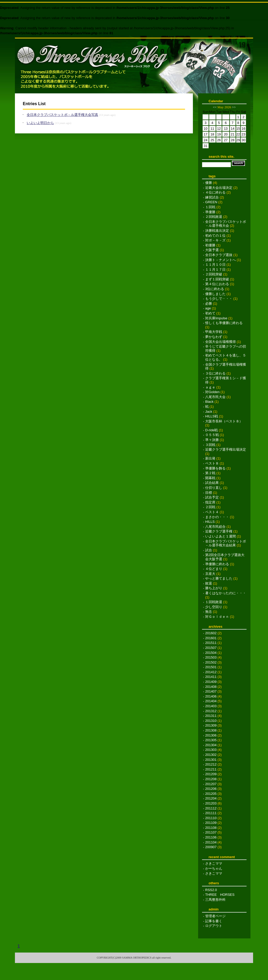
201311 (211, 716)
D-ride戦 (211, 430)
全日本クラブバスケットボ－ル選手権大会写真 (62, 115)
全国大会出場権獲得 (220, 342)
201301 (211, 760)
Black (209, 402)
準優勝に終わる (217, 564)
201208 (211, 779)
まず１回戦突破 (217, 279)
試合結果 (212, 483)
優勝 (209, 183)
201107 (211, 832)
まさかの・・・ (217, 517)
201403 (211, 706)
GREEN (211, 202)
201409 (211, 682)
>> (234, 107)
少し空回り (214, 607)
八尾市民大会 (215, 397)
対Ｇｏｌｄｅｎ (217, 617)
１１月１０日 (215, 265)
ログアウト (214, 926)
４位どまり (214, 569)
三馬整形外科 (215, 900)
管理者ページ (215, 916)
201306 (211, 735)
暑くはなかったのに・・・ (226, 593)
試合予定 (212, 497)
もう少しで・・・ (219, 299)
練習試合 (212, 197)
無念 (209, 612)
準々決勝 (212, 440)
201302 (211, 755)
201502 (211, 662)
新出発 (210, 458)
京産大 (210, 574)
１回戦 (210, 207)
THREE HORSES (220, 895)
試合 (209, 550)
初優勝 (210, 245)
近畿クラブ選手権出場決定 (226, 449)
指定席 (210, 502)
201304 (211, 745)
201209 (211, 774)
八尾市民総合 (215, 527)
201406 (211, 696)
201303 (211, 750)
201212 (211, 764)
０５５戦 (212, 435)
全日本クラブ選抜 (219, 255)
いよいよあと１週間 (220, 536)
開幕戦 (210, 478)
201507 (211, 648)
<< (215, 107)
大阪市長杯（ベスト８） (224, 421)
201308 (211, 730)
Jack (209, 412)
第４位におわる (217, 284)
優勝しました (215, 294)
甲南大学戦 (214, 332)
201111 (211, 813)
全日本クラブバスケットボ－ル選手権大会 (226, 224)
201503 (211, 657)
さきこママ (214, 863)
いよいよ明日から (40, 123)
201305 (211, 740)
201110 (211, 818)
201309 (211, 725)
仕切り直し (214, 488)
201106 (211, 837)
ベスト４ (212, 512)
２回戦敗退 (214, 217)
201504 (211, 653)
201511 (211, 643)
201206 (211, 789)
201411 (211, 677)
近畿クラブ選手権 (219, 531)
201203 (211, 803)
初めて (210, 313)
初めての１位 (215, 236)
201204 (211, 798)
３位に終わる (215, 373)
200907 (211, 847)
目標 (209, 493)
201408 (211, 687)
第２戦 (210, 473)
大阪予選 (212, 250)
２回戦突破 (214, 274)
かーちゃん (214, 868)
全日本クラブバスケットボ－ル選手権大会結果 (226, 543)
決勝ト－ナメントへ (220, 260)
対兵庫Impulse (216, 318)
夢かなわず (214, 337)
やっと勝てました (219, 578)
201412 (211, 672)
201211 (211, 769)
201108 (211, 828)
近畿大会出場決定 (219, 188)
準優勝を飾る (215, 468)
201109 (211, 823)
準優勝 (210, 212)
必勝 (209, 304)
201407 (211, 691)
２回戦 (210, 507)
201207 (211, 784)
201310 (211, 721)
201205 (211, 794)
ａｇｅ (210, 387)
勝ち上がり (214, 588)
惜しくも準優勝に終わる (224, 323)
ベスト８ (212, 463)
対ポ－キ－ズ (215, 240)
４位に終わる (215, 192)
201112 (211, 808)
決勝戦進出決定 (217, 231)
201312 (211, 711)
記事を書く (214, 921)
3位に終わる (215, 289)
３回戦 (210, 445)
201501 (211, 667)
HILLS (210, 522)
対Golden (212, 392)
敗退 (209, 583)
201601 (211, 638)
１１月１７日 (215, 270)
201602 (211, 633)
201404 (211, 701)
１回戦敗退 (214, 602)
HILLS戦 (212, 416)
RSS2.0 (211, 890)
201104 (211, 842)
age (208, 308)
